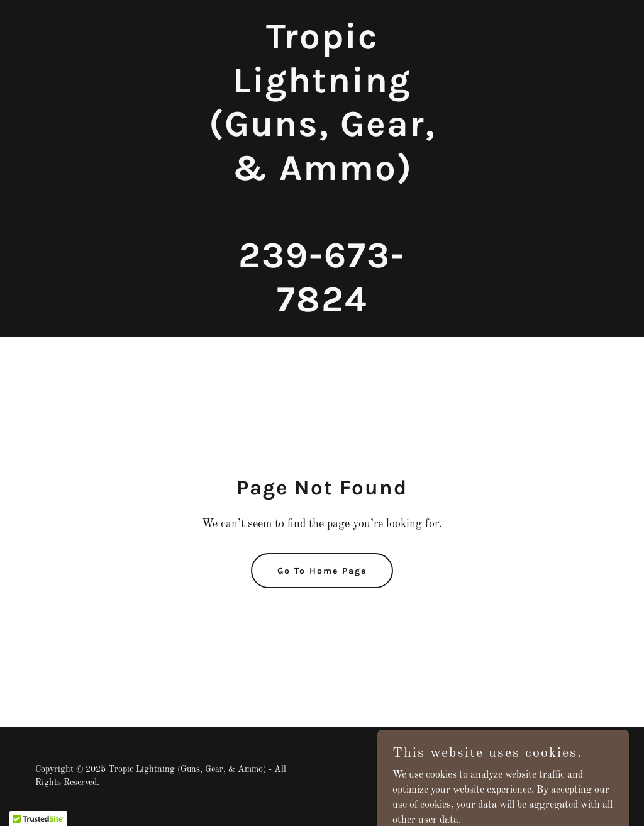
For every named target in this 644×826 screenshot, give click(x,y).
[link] (322, 309)
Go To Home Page (322, 571)
